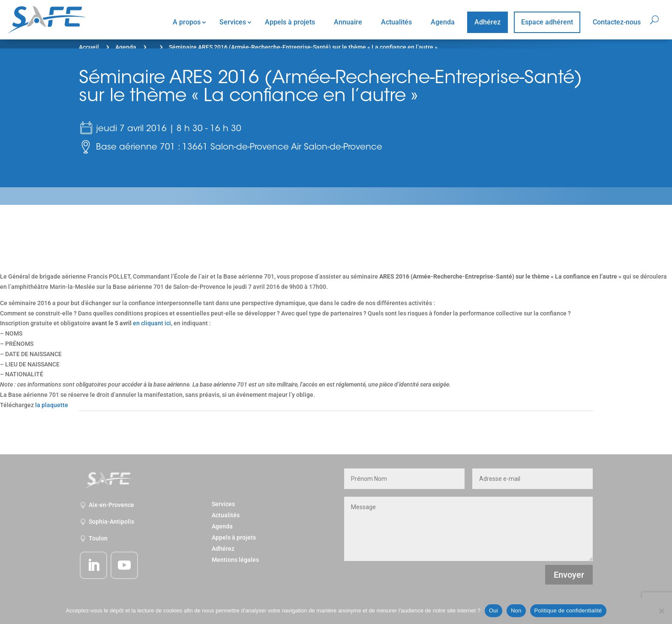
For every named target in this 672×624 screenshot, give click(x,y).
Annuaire (348, 22)
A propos (187, 22)
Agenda (443, 22)
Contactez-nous (617, 22)
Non (516, 610)
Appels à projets (290, 22)
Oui (493, 610)
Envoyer (569, 575)
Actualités (396, 22)
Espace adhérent (547, 22)
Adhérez (487, 22)
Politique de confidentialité (568, 610)
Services (233, 22)
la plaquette (52, 405)
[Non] (661, 611)
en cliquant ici (152, 323)
